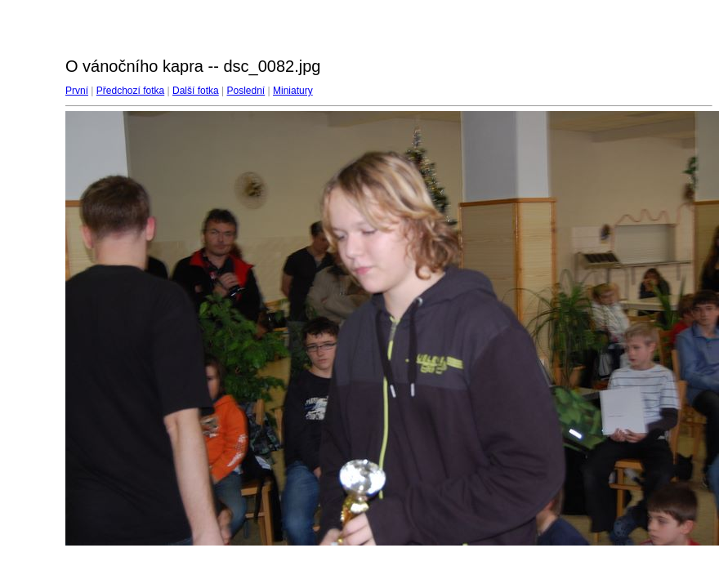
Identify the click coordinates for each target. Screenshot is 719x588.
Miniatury (293, 91)
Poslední (246, 91)
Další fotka (196, 91)
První (77, 91)
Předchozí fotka (130, 91)
